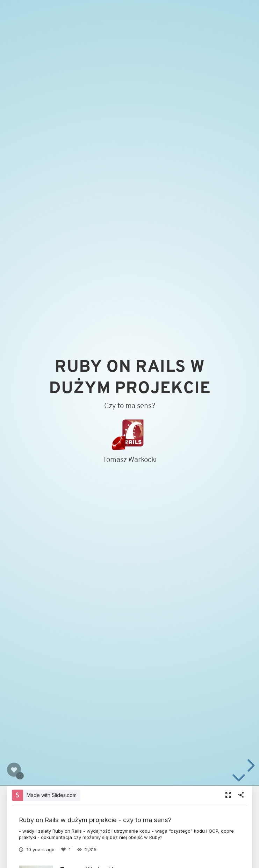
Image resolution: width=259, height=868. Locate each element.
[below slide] (239, 779)
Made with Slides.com (52, 795)
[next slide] (250, 765)
